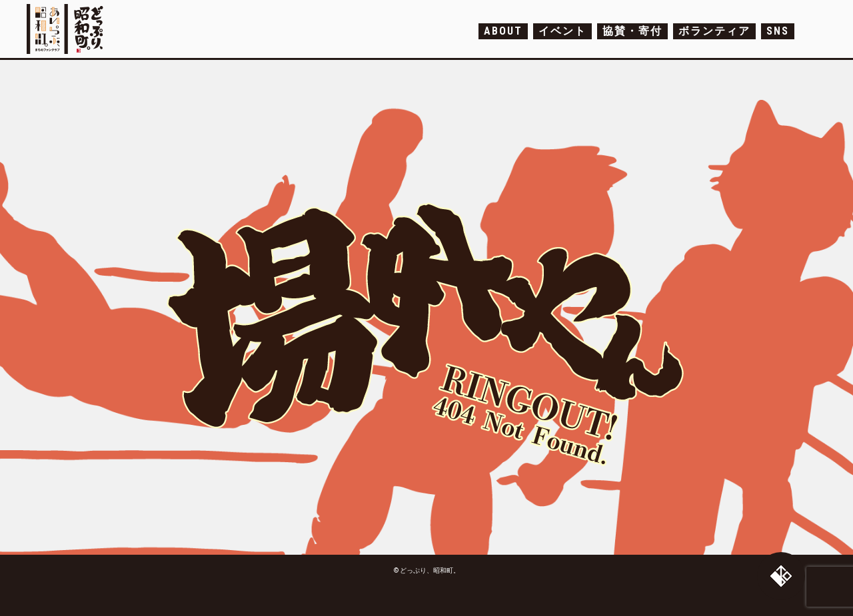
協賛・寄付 (632, 31)
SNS (778, 31)
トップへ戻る (781, 576)
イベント (562, 31)
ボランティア (714, 31)
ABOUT (503, 31)
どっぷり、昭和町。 (68, 29)
